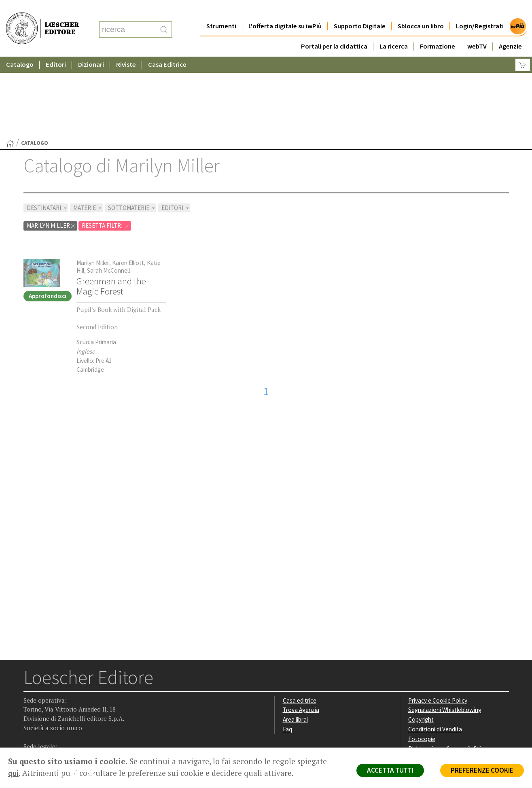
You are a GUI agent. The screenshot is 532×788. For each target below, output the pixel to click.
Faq (287, 650)
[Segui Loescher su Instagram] (46, 697)
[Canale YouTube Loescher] (78, 697)
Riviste (126, 48)
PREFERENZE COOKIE (482, 770)
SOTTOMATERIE (132, 129)
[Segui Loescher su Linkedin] (62, 697)
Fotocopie (422, 660)
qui (13, 773)
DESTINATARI (47, 129)
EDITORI (176, 129)
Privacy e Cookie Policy (438, 622)
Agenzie (510, 30)
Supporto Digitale (360, 10)
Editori (56, 48)
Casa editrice (300, 622)
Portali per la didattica (334, 30)
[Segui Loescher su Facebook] (31, 697)
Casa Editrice (167, 48)
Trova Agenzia (301, 631)
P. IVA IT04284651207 (51, 729)
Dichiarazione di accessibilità (445, 670)
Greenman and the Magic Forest (111, 207)
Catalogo (20, 48)
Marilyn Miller (51, 147)
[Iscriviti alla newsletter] (94, 696)
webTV (477, 30)
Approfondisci (48, 217)
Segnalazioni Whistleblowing (445, 631)
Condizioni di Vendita (435, 650)
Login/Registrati (480, 10)
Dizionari (91, 48)
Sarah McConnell (108, 192)
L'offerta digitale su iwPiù (285, 10)
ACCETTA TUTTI (390, 770)
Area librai (295, 641)
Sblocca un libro (421, 10)
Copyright (421, 641)
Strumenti (221, 10)
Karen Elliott (128, 184)
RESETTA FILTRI (106, 147)
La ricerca (394, 30)
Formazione (438, 30)
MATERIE (88, 129)
